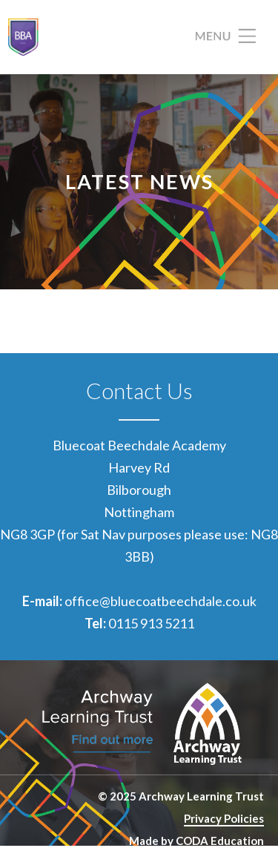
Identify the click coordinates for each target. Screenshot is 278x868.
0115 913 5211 (151, 623)
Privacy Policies (224, 818)
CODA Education (220, 841)
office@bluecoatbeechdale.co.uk (160, 601)
